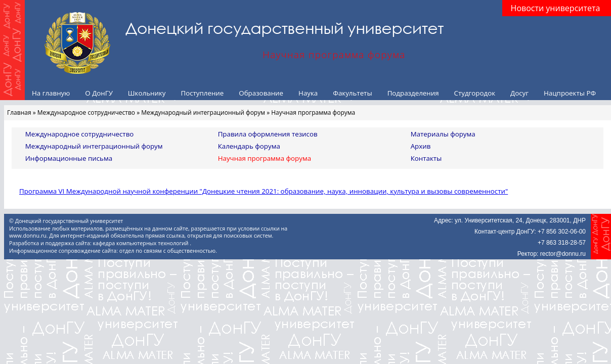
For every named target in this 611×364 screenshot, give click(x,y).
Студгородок (475, 93)
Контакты (426, 158)
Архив (421, 146)
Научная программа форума (265, 158)
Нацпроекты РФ (570, 93)
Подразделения (413, 93)
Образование (261, 93)
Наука (308, 93)
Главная (19, 112)
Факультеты (352, 93)
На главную (51, 93)
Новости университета (556, 8)
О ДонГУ (99, 93)
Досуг (519, 93)
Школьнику (147, 93)
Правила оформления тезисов (268, 134)
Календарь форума (249, 146)
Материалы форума (443, 134)
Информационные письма (69, 158)
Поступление (202, 93)
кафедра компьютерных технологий (142, 243)
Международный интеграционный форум (203, 112)
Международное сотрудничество (86, 112)
